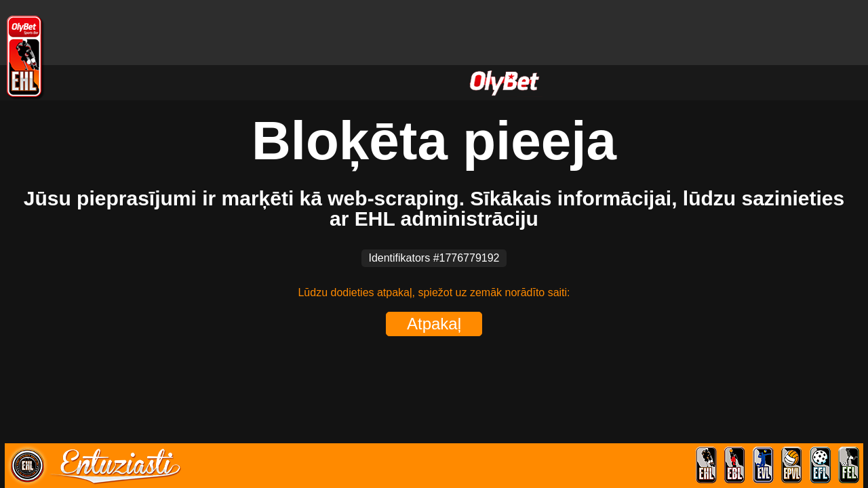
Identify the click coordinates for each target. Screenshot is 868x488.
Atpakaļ (434, 324)
